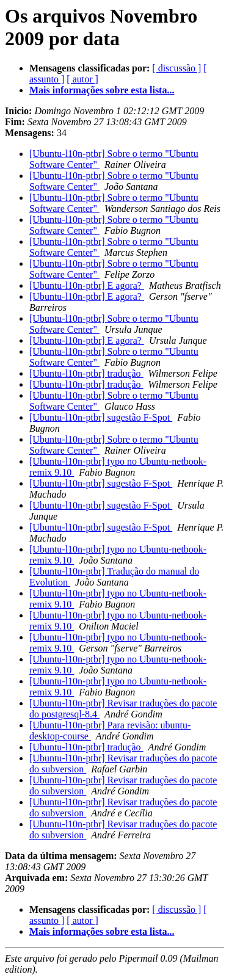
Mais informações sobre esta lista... (102, 90)
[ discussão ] (176, 68)
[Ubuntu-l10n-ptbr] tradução (86, 373)
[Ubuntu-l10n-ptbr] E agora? (87, 285)
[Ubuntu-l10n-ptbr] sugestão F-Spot (101, 417)
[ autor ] (82, 79)
